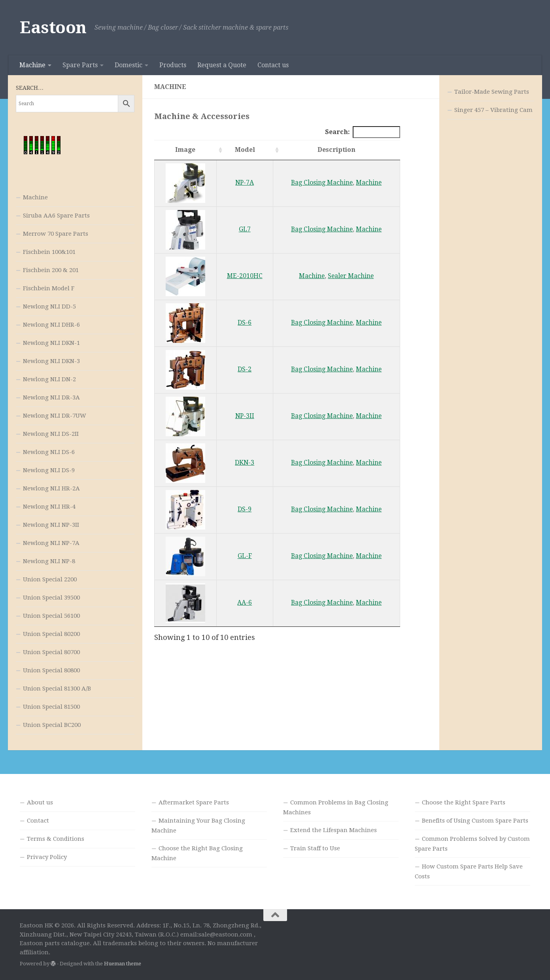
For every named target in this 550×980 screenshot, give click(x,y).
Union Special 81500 (51, 707)
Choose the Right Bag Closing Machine (197, 853)
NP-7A (245, 183)
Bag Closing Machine (322, 183)
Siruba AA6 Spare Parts (56, 216)
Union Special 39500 (51, 598)
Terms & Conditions (56, 839)
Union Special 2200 (50, 579)
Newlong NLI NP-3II (51, 525)
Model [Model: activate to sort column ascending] (245, 150)
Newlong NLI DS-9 (49, 470)
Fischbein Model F (49, 288)
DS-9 (245, 509)
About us (40, 802)
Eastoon (53, 27)
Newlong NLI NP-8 (49, 561)
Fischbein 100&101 (49, 252)
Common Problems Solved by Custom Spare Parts (472, 844)
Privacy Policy (47, 857)
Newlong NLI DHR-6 (51, 325)
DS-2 (245, 369)
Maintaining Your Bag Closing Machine (198, 826)
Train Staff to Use (315, 848)
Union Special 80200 (51, 634)
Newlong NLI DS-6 (49, 452)
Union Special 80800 (51, 670)
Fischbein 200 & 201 (51, 270)
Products (173, 65)
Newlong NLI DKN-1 (51, 343)
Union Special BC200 (52, 725)
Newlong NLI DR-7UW (55, 416)
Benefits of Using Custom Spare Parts (475, 821)
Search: (363, 132)
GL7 (245, 229)
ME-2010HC (245, 276)
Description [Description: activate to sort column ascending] (336, 150)
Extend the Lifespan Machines (334, 830)
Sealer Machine (351, 276)
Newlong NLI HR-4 (49, 507)
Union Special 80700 (51, 652)
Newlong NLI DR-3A (51, 397)
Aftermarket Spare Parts (194, 802)
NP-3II (245, 416)
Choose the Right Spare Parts (464, 802)
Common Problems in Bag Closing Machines (336, 807)
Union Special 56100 (51, 616)
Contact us (273, 65)
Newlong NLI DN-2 (49, 379)
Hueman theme (123, 964)
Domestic (129, 65)
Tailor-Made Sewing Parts (492, 92)
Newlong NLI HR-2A (51, 488)
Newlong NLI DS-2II (51, 434)
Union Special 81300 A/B (57, 689)
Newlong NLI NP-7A (51, 543)
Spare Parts (80, 65)
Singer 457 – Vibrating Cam (493, 110)
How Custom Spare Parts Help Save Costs (469, 871)
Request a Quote (222, 65)
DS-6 (245, 323)
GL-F (245, 556)
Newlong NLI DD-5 (49, 306)
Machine (32, 65)
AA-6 (245, 603)
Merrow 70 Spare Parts (56, 234)
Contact (38, 821)
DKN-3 (245, 463)
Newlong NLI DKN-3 (51, 361)
